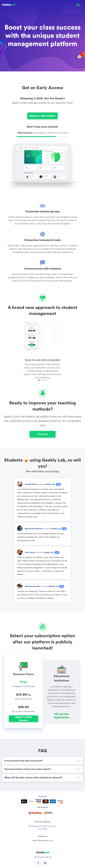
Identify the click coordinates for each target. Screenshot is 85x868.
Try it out (42, 434)
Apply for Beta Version (42, 116)
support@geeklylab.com (43, 841)
